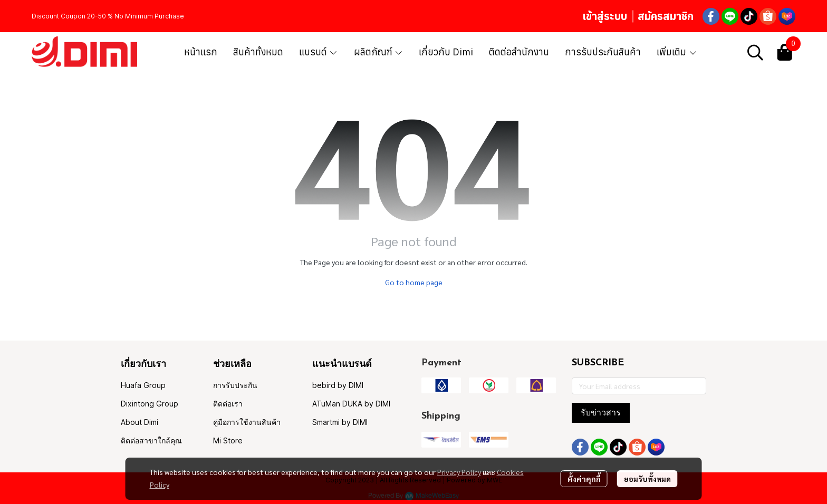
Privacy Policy (459, 472)
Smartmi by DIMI (340, 422)
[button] (755, 52)
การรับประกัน (235, 385)
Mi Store (228, 440)
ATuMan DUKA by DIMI (351, 404)
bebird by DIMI (338, 385)
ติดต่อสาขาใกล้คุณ (151, 440)
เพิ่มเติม (677, 52)
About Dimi (140, 422)
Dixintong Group (150, 404)
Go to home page (414, 282)
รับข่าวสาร (601, 413)
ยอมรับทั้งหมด (647, 479)
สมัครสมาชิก (666, 16)
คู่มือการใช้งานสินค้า (247, 422)
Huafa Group (143, 385)
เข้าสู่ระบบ (605, 16)
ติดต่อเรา (228, 404)
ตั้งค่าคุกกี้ (584, 479)
